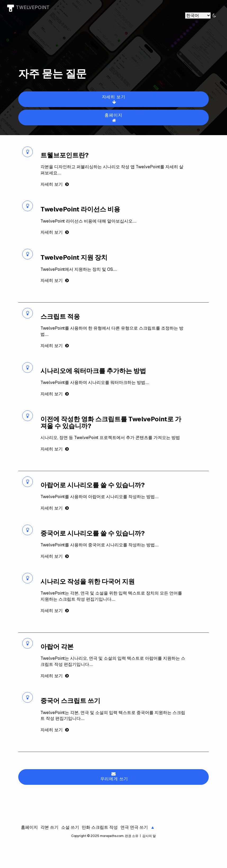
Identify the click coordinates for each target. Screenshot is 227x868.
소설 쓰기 (70, 827)
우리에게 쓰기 (114, 777)
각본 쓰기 (49, 827)
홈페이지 (114, 118)
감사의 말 (149, 836)
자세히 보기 (114, 99)
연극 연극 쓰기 (134, 827)
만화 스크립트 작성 (100, 827)
